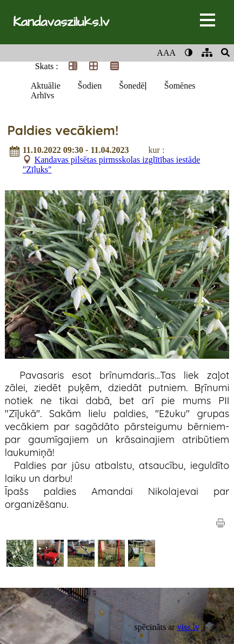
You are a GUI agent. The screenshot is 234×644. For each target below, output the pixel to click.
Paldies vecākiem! (63, 130)
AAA (166, 53)
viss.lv (188, 627)
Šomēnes (180, 86)
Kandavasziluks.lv (61, 22)
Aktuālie (46, 86)
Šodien (90, 86)
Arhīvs (43, 95)
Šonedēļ (133, 86)
